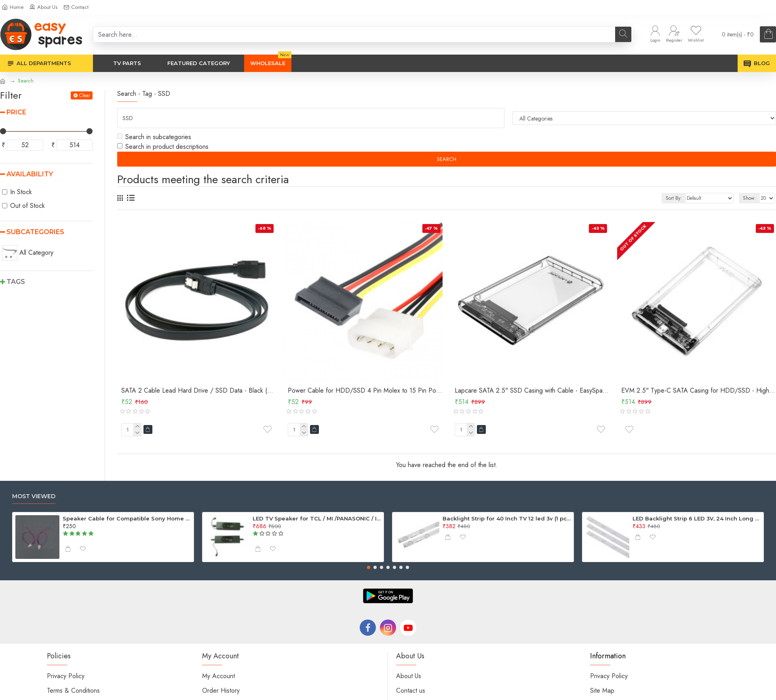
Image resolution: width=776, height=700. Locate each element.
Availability (30, 174)
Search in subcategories (154, 137)
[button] (369, 567)
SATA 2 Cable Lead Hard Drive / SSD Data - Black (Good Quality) (198, 391)
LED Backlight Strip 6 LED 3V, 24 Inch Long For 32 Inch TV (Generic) (697, 518)
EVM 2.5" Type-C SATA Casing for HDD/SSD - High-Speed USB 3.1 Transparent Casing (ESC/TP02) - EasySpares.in (698, 391)
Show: (749, 198)
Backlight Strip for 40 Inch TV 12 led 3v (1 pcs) (507, 518)
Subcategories (35, 232)
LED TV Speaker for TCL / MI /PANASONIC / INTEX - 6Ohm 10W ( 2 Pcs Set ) (317, 518)
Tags (16, 282)
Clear (85, 95)
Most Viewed (34, 496)
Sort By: (674, 198)
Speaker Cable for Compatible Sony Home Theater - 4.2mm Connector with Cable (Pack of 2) (127, 518)
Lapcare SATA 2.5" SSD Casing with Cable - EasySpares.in (532, 391)
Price (16, 112)
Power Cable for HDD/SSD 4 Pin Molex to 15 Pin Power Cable (365, 391)
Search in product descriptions (163, 147)
